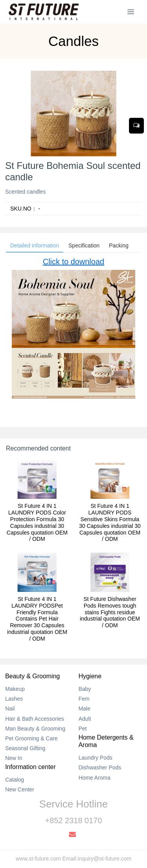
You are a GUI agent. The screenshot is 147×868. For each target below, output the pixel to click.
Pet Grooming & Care (31, 738)
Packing (119, 245)
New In (14, 758)
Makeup (15, 689)
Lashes (14, 699)
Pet (83, 729)
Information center (30, 767)
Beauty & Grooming (33, 676)
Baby (85, 689)
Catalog (15, 780)
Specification (84, 245)
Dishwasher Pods (100, 767)
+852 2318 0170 (73, 820)
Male (84, 709)
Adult (85, 719)
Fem (84, 699)
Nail (10, 709)
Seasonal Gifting (25, 748)
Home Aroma (94, 778)
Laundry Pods (95, 758)
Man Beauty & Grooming (35, 729)
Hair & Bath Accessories (34, 719)
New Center (20, 789)
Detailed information (35, 245)
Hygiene (90, 676)
